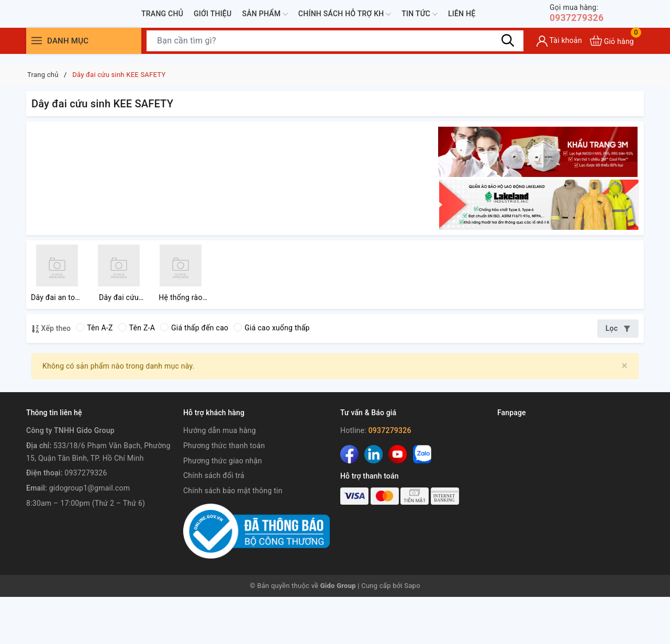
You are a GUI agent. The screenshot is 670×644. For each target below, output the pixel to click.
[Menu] (37, 51)
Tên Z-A (137, 375)
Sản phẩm (265, 19)
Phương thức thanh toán (224, 493)
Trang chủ (162, 18)
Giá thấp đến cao (194, 375)
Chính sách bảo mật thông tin (233, 538)
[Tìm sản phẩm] (335, 51)
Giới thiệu (213, 18)
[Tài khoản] (559, 51)
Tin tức (420, 19)
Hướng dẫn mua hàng (220, 478)
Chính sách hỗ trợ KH (345, 19)
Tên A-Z (94, 375)
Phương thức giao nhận (222, 508)
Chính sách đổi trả (214, 523)
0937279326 (580, 18)
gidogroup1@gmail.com (90, 535)
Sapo (412, 633)
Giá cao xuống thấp (271, 375)
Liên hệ (462, 18)
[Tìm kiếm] (508, 51)
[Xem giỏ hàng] (612, 51)
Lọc (618, 375)
